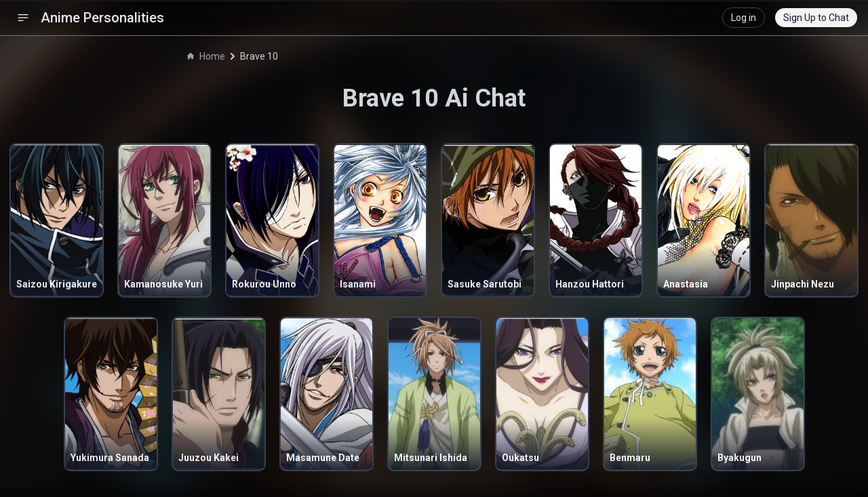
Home (206, 56)
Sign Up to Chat (816, 18)
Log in (744, 18)
